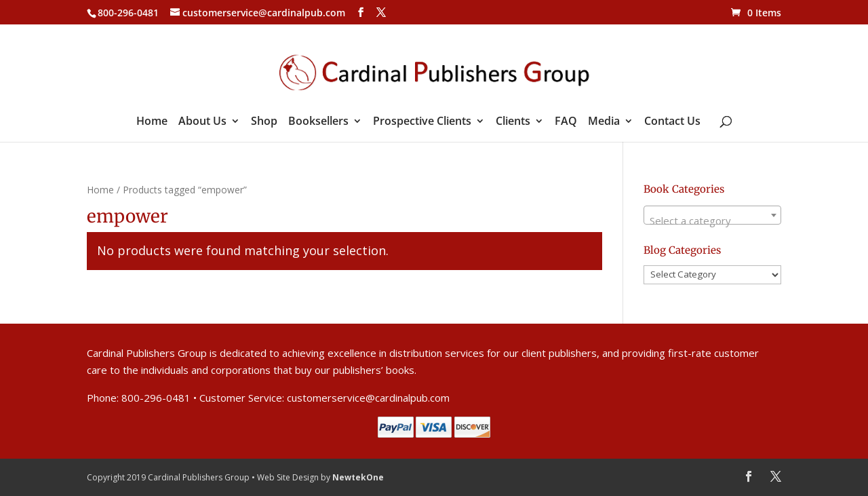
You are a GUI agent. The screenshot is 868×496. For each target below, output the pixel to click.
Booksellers (318, 122)
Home (152, 122)
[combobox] (712, 215)
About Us (202, 122)
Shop (264, 122)
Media (604, 122)
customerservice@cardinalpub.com (368, 398)
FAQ (566, 122)
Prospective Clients (422, 122)
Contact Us (672, 122)
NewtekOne (358, 477)
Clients (513, 122)
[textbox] (712, 221)
